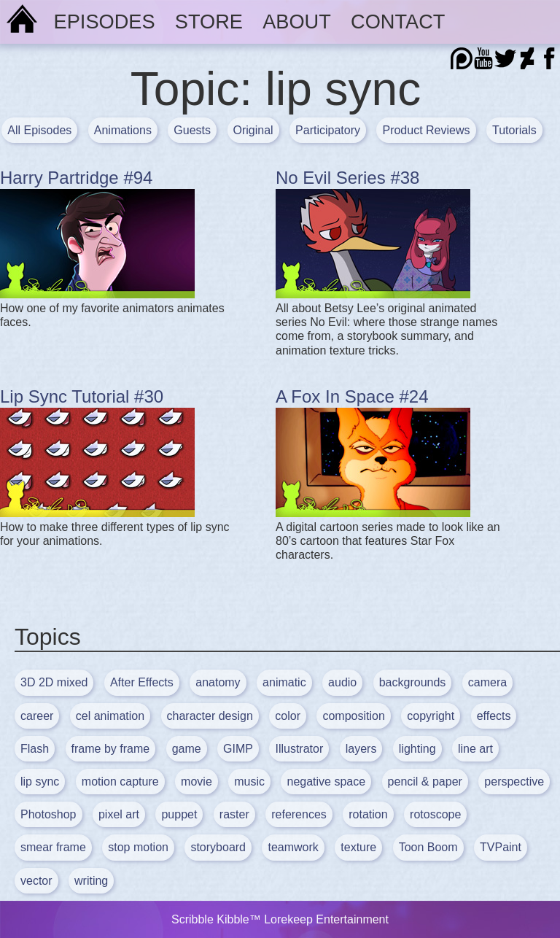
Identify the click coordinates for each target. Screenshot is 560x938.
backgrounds (413, 682)
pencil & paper (425, 782)
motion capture (120, 782)
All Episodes (39, 130)
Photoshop (48, 814)
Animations (123, 130)
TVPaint (501, 847)
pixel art (119, 814)
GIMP (238, 749)
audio (342, 682)
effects (494, 716)
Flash (35, 749)
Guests (192, 130)
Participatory (328, 130)
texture (358, 847)
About (297, 22)
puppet (179, 814)
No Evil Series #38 (347, 178)
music (249, 782)
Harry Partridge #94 (76, 178)
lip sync (40, 782)
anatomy (218, 682)
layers (361, 749)
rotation (368, 814)
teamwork (293, 847)
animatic (284, 682)
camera (487, 682)
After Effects (142, 682)
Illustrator (299, 749)
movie (197, 782)
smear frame (53, 847)
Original (253, 130)
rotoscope (435, 814)
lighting (417, 749)
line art (475, 749)
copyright (431, 716)
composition (353, 716)
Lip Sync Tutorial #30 (82, 396)
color (288, 716)
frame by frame (111, 749)
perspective (514, 782)
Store (209, 22)
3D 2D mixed (54, 682)
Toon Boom (428, 847)
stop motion (138, 847)
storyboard (218, 847)
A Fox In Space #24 (352, 396)
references (299, 814)
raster (234, 814)
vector (36, 881)
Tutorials (514, 130)
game (187, 749)
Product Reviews (426, 130)
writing (91, 881)
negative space (326, 782)
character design (210, 716)
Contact (398, 22)
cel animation (110, 716)
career (37, 716)
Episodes (105, 22)
